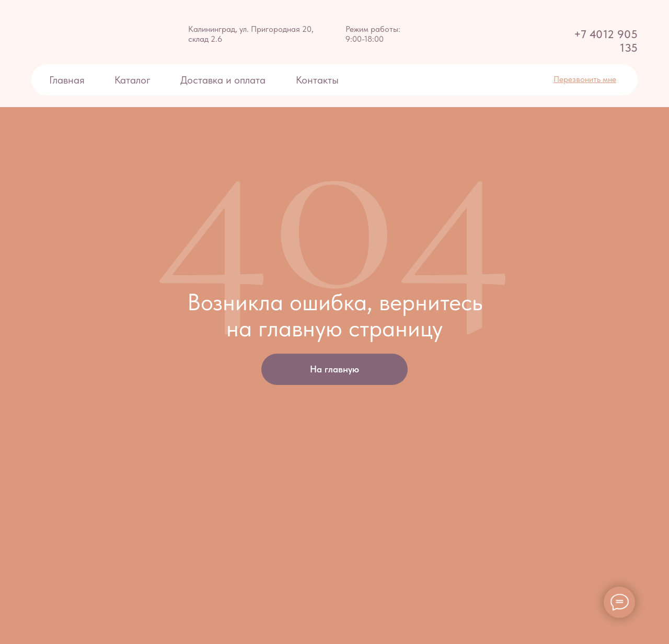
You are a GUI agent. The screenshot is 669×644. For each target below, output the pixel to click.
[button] (585, 79)
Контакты (317, 80)
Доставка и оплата (224, 80)
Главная (67, 80)
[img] (55, 32)
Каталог (132, 80)
